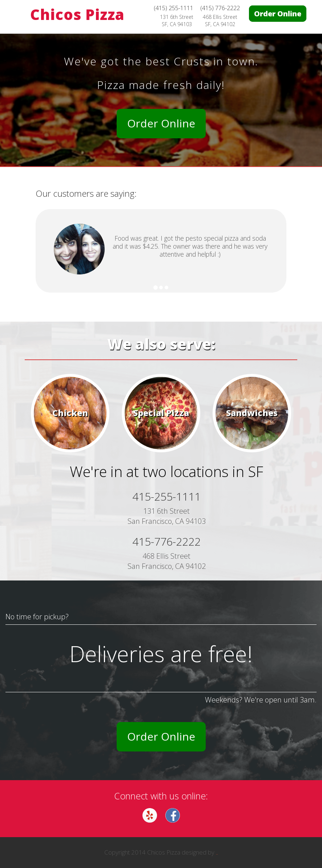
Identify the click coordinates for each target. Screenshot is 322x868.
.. (217, 852)
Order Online (278, 14)
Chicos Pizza (77, 15)
